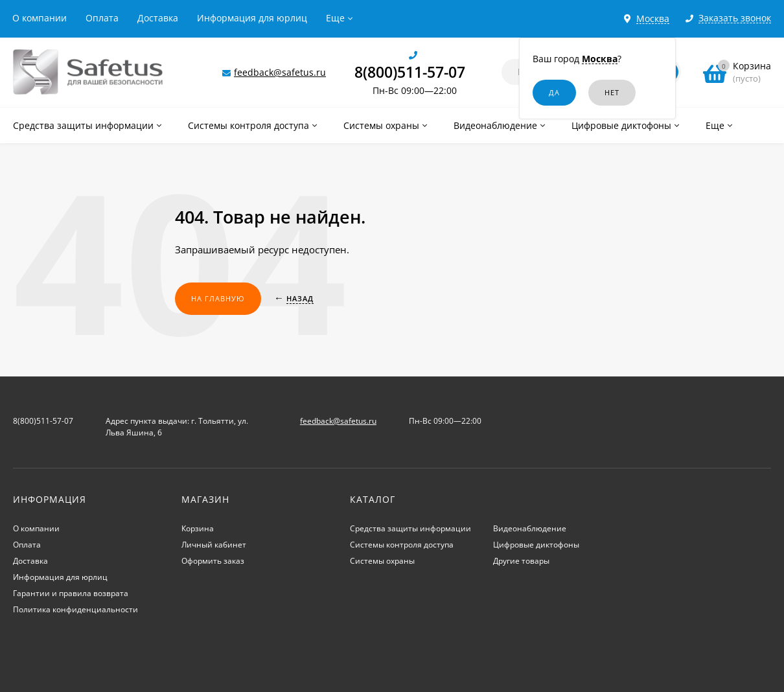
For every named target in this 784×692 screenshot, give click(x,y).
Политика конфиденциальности (75, 609)
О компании (40, 18)
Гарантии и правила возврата (71, 593)
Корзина (198, 528)
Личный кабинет (214, 545)
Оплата (102, 18)
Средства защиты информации (410, 528)
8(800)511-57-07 (410, 72)
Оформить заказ (213, 561)
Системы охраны (382, 561)
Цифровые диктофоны (536, 545)
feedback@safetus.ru (280, 72)
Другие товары (521, 561)
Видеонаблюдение (530, 528)
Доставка (158, 18)
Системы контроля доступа (402, 545)
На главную (218, 298)
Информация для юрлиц (252, 18)
